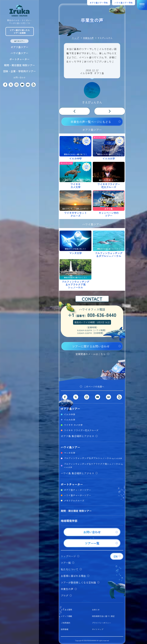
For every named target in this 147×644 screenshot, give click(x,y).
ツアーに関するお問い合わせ (91, 346)
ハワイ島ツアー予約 (124, 3)
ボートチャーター (19, 59)
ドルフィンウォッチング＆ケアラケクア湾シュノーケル (93, 465)
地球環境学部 (69, 521)
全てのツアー (19, 41)
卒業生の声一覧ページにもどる (91, 122)
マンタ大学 (70, 453)
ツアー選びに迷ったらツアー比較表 (20, 31)
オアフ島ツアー (19, 47)
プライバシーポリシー (101, 623)
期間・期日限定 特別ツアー (19, 65)
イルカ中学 (70, 414)
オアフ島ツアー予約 (99, 3)
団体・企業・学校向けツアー (19, 71)
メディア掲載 (66, 616)
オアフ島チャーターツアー (77, 490)
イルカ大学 (70, 420)
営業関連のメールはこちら (91, 354)
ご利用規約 (65, 623)
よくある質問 (66, 610)
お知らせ (96, 610)
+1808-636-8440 (92, 315)
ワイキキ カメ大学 (73, 425)
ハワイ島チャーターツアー (77, 495)
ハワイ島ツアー (19, 53)
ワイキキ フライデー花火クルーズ (81, 430)
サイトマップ (98, 629)
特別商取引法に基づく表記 (103, 616)
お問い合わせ (19, 77)
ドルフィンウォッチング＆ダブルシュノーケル (93, 458)
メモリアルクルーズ (74, 500)
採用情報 (65, 629)
